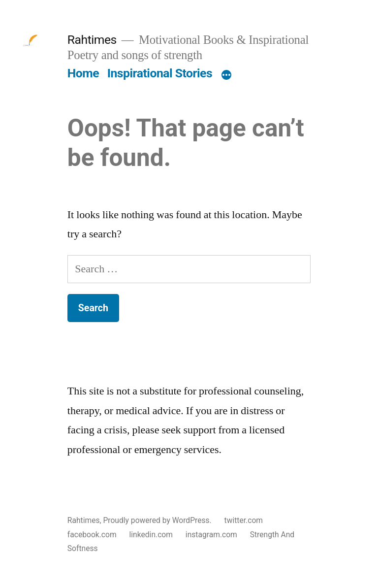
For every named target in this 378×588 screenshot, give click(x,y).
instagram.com (211, 535)
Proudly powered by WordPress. (158, 520)
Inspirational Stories (160, 73)
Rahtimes (92, 40)
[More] (226, 75)
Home (83, 73)
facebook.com (92, 535)
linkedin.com (151, 535)
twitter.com (244, 520)
